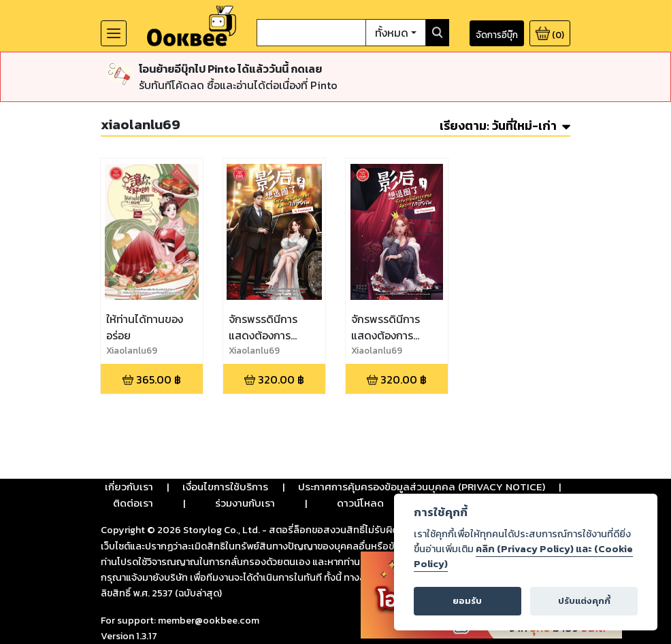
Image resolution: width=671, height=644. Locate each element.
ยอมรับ (467, 601)
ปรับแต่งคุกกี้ (584, 601)
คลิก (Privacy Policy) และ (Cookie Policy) (523, 556)
